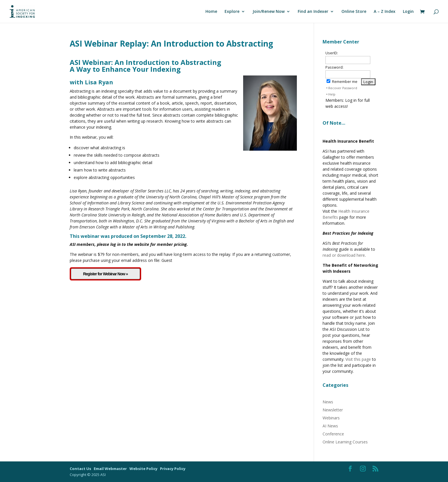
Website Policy (144, 469)
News (328, 402)
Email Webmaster (111, 469)
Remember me (342, 82)
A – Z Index (385, 12)
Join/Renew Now (269, 12)
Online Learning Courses (345, 442)
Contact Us (81, 469)
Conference (333, 434)
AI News (330, 426)
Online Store (354, 12)
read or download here (344, 255)
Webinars (331, 418)
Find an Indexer (313, 12)
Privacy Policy (173, 469)
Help (332, 94)
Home (211, 12)
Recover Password (343, 88)
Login (408, 12)
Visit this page (358, 359)
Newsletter (333, 410)
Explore (232, 12)
